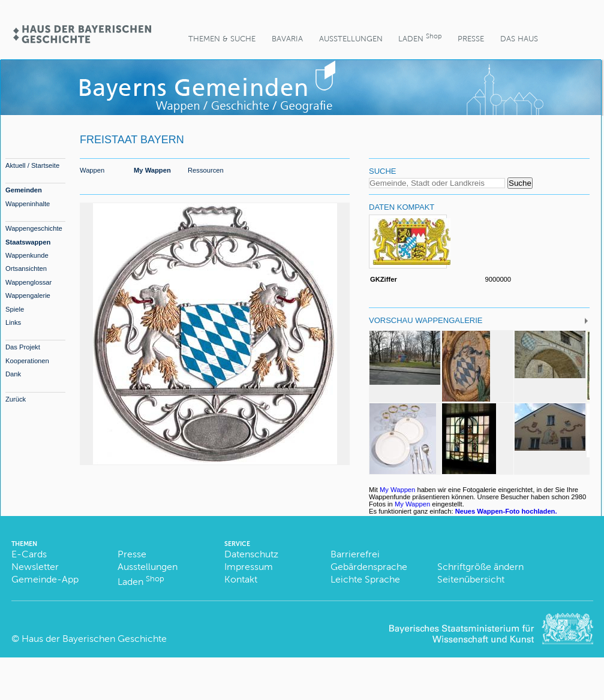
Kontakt (241, 579)
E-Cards (29, 554)
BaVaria (287, 39)
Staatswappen (28, 242)
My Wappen (152, 170)
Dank (13, 374)
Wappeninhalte (28, 204)
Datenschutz (251, 554)
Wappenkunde (27, 255)
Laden (420, 37)
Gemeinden (24, 190)
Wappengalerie (28, 295)
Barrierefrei (355, 554)
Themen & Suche (222, 39)
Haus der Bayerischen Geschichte (94, 639)
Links (13, 322)
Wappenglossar (28, 282)
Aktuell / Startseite (32, 165)
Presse (471, 39)
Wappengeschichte (34, 228)
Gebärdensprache (369, 567)
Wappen (92, 170)
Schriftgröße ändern (480, 567)
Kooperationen (27, 361)
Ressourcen (206, 170)
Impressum (249, 567)
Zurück (16, 399)
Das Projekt (23, 347)
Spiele (15, 309)
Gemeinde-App (45, 579)
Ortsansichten (26, 268)
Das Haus (519, 39)
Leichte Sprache (365, 579)
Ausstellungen (351, 39)
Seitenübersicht (471, 579)
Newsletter (35, 567)
